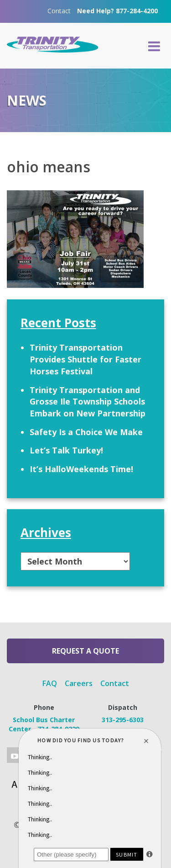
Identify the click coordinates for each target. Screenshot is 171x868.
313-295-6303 (123, 720)
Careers (79, 683)
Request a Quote (85, 651)
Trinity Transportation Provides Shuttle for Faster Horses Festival (85, 359)
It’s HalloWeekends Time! (81, 469)
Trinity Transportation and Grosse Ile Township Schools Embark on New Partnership (88, 402)
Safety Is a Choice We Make (86, 432)
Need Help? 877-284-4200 (117, 11)
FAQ (50, 683)
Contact (59, 11)
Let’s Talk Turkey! (66, 450)
